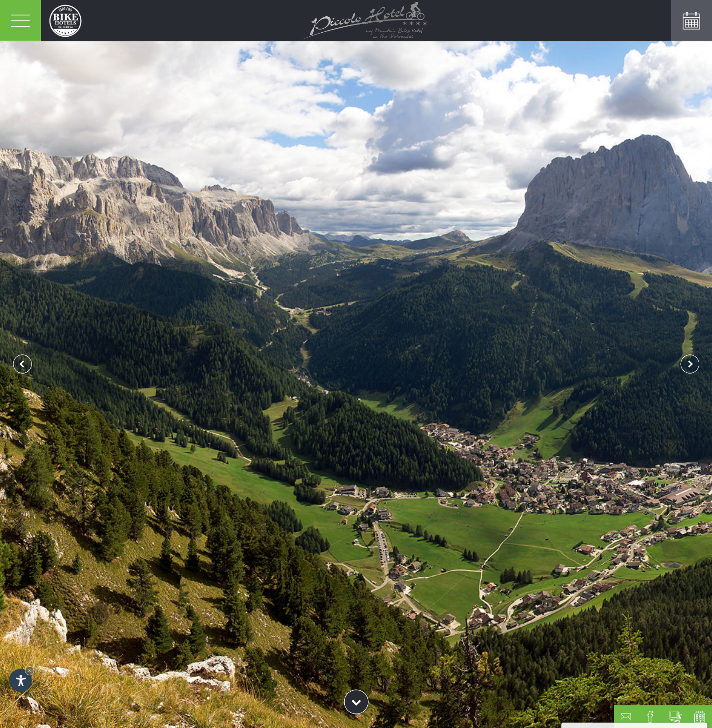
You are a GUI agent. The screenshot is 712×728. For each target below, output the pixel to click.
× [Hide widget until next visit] (30, 671)
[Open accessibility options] (20, 680)
